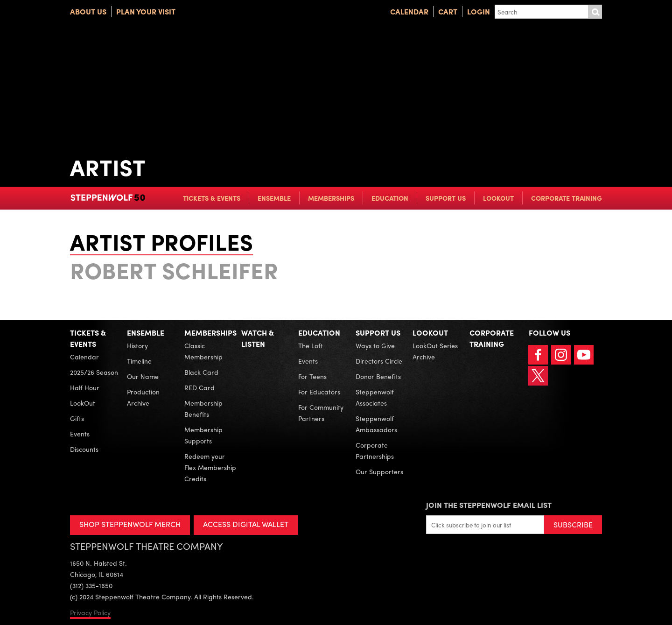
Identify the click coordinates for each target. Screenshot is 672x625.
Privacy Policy (90, 612)
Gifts (77, 418)
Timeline (139, 361)
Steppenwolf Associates (375, 397)
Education (390, 198)
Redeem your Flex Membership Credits (210, 467)
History (137, 345)
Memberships (331, 198)
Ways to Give (375, 345)
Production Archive (143, 397)
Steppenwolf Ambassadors (376, 424)
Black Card (201, 372)
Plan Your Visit (146, 11)
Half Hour (85, 387)
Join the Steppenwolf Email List (489, 505)
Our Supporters (379, 471)
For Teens (312, 376)
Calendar (409, 11)
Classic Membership (203, 351)
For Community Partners (321, 413)
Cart (448, 11)
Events (80, 434)
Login (479, 11)
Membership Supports (203, 435)
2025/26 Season (94, 372)
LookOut (498, 198)
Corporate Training (567, 198)
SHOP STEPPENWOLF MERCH (130, 524)
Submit (595, 12)
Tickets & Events (212, 198)
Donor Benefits (378, 376)
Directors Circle (379, 361)
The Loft (311, 345)
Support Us (446, 198)
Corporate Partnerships (375, 450)
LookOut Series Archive (435, 351)
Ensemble (274, 198)
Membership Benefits (203, 408)
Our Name (143, 376)
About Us (88, 11)
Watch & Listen (258, 338)
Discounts (84, 449)
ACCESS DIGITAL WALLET (246, 524)
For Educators (319, 392)
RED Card (199, 387)
